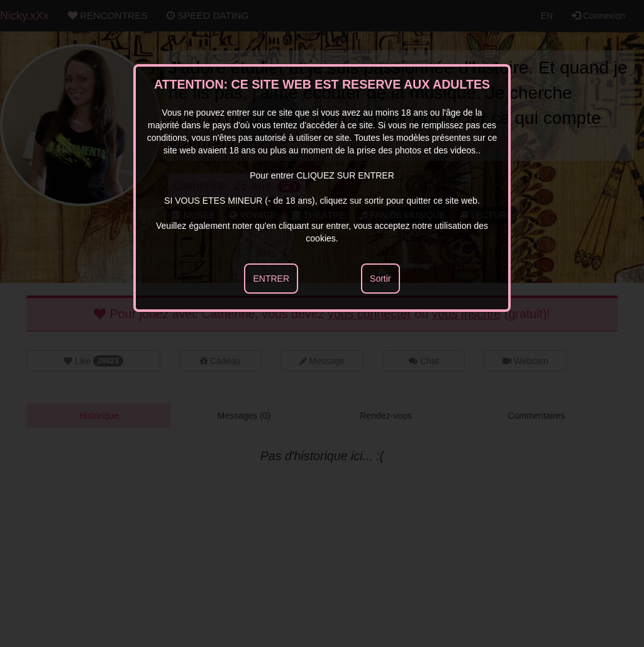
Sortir (380, 279)
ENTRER (271, 279)
